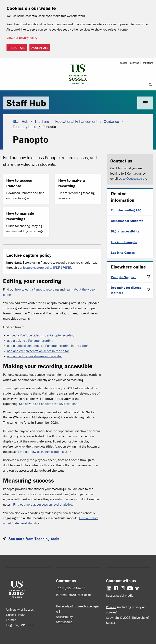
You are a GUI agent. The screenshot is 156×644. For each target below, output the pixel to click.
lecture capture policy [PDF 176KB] (47, 267)
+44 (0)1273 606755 (71, 588)
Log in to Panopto (124, 242)
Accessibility (64, 617)
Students (148, 63)
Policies (111, 607)
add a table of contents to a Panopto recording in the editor (47, 346)
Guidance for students (127, 221)
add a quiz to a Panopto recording (30, 341)
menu (145, 103)
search (151, 85)
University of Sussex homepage (77, 606)
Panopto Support (123, 277)
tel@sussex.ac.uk (134, 178)
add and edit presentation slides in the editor (38, 351)
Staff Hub (26, 103)
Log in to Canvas (123, 253)
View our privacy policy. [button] (22, 38)
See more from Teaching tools (34, 539)
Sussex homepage (129, 63)
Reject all (17, 48)
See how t (26, 404)
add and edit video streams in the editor (34, 356)
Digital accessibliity (125, 231)
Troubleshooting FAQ (126, 210)
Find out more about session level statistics (43, 504)
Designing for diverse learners (126, 290)
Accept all (40, 48)
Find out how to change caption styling (45, 452)
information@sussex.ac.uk (74, 595)
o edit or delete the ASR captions (55, 404)
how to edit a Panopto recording (37, 289)
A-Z (58, 611)
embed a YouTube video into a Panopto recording (41, 335)
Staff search (64, 622)
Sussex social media (120, 595)
